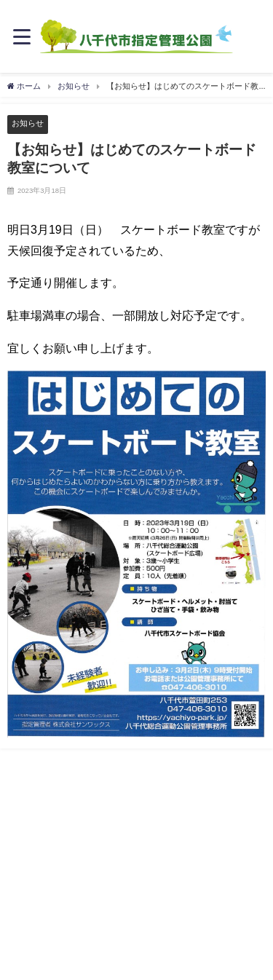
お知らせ (28, 123)
